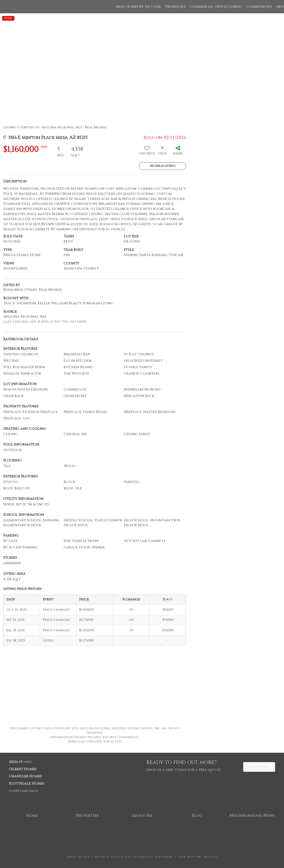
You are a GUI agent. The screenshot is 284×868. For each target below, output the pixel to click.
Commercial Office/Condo (216, 7)
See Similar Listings (163, 166)
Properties (176, 7)
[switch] (147, 152)
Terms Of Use (78, 857)
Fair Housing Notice (198, 857)
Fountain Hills (23, 791)
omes (20, 762)
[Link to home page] (6, 7)
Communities (259, 7)
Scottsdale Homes (27, 784)
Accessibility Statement (151, 857)
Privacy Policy (109, 857)
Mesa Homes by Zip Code (138, 7)
